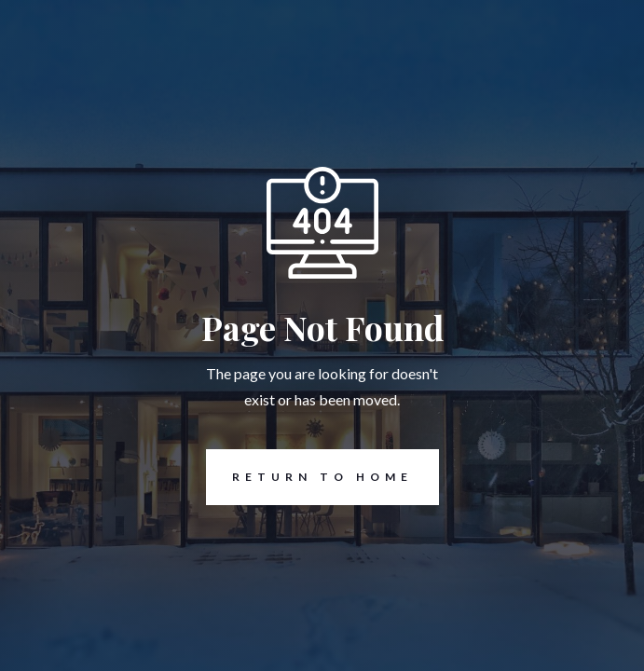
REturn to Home (309, 477)
